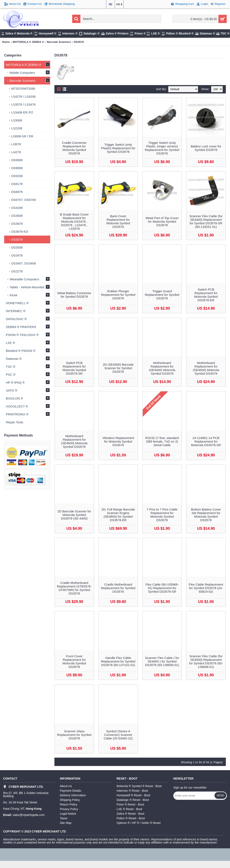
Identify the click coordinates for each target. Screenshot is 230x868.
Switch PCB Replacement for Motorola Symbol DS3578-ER (206, 295)
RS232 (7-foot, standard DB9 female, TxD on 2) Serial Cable (162, 441)
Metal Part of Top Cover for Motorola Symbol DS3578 (162, 221)
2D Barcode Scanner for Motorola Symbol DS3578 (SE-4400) (74, 515)
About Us (66, 786)
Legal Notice (68, 814)
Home (6, 42)
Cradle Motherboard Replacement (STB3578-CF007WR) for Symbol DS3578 (74, 588)
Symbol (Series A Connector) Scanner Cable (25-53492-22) (118, 735)
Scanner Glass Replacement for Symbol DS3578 (74, 735)
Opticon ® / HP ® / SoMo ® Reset (139, 823)
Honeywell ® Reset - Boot (133, 795)
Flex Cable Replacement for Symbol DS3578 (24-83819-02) (206, 588)
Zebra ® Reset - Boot (130, 814)
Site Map (66, 823)
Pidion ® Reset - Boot (131, 818)
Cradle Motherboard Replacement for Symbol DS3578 (118, 588)
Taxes (64, 818)
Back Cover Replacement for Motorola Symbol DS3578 (118, 221)
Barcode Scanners (59, 42)
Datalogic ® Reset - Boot (133, 800)
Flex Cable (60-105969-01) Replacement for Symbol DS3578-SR (162, 588)
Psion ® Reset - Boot (130, 804)
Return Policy (69, 804)
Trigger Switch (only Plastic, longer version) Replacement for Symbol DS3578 (162, 148)
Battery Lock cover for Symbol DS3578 (206, 148)
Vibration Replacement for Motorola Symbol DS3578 (118, 441)
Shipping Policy (70, 800)
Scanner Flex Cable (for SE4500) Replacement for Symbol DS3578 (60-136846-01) (206, 661)
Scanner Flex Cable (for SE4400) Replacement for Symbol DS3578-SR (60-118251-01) (206, 221)
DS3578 (79, 42)
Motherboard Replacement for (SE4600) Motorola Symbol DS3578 (74, 441)
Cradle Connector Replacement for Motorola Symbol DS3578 (74, 148)
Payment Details (71, 791)
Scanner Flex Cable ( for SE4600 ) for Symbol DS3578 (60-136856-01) (162, 661)
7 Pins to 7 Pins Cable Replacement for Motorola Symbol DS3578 (162, 515)
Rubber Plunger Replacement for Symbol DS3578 (118, 295)
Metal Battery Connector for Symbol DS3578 (74, 295)
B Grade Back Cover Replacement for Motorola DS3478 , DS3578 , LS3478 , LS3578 (74, 221)
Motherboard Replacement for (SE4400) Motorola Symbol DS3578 (162, 368)
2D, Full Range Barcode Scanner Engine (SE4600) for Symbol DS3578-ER (118, 515)
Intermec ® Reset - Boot (132, 791)
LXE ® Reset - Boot (129, 809)
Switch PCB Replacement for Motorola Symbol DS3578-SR (74, 368)
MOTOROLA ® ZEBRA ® (28, 42)
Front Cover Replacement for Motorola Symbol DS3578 (74, 661)
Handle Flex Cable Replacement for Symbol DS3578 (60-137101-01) (118, 661)
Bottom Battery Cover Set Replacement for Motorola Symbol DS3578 (206, 515)
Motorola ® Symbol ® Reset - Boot (139, 786)
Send (220, 795)
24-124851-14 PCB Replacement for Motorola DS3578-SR (206, 441)
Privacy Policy (69, 809)
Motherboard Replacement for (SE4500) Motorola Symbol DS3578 (206, 368)
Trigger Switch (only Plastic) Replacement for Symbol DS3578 (118, 148)
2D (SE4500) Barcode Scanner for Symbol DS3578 (118, 368)
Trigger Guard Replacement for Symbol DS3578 (162, 295)
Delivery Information (73, 795)
